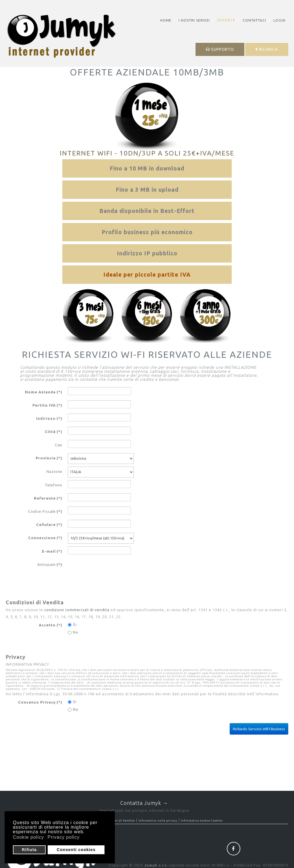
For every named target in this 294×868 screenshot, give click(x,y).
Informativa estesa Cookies (202, 821)
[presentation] (111, 571)
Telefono (54, 485)
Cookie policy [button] (28, 837)
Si (72, 625)
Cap (59, 445)
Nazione (54, 471)
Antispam (50, 564)
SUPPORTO (220, 49)
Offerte (226, 20)
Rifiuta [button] (29, 850)
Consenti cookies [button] (76, 850)
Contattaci (254, 20)
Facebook (234, 849)
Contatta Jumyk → (144, 803)
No (73, 632)
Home (166, 20)
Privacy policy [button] (64, 837)
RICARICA (267, 49)
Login (279, 20)
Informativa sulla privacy (158, 821)
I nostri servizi (194, 20)
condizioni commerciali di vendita (77, 610)
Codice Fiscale (45, 511)
